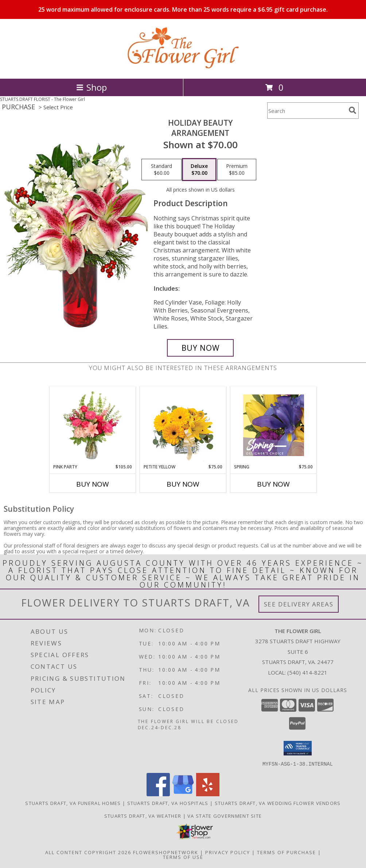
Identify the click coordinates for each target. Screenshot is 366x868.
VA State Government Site (225, 816)
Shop (91, 87)
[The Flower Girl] (183, 68)
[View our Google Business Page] (183, 794)
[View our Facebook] (158, 794)
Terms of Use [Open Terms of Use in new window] (183, 857)
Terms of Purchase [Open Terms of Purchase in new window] (287, 852)
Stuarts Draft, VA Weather (143, 816)
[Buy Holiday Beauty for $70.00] (200, 348)
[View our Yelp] (208, 794)
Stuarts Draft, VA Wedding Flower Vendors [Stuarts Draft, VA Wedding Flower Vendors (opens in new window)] (278, 803)
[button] (298, 748)
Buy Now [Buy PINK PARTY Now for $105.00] (93, 484)
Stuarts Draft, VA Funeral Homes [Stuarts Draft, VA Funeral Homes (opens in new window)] (73, 803)
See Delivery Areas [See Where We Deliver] (299, 604)
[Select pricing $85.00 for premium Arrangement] (237, 170)
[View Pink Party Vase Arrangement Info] (93, 425)
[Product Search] (307, 111)
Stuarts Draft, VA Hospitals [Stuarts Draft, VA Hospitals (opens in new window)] (168, 803)
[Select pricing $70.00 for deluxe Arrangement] (199, 170)
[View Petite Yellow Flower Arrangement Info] (183, 425)
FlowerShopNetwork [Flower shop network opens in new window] (166, 852)
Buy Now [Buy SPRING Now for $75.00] (273, 484)
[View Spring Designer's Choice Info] (274, 425)
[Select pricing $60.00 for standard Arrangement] (161, 170)
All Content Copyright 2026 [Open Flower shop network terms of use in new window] (88, 852)
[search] (353, 110)
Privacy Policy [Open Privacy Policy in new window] (228, 852)
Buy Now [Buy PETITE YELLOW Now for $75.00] (183, 484)
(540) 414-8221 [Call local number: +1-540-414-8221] (307, 672)
